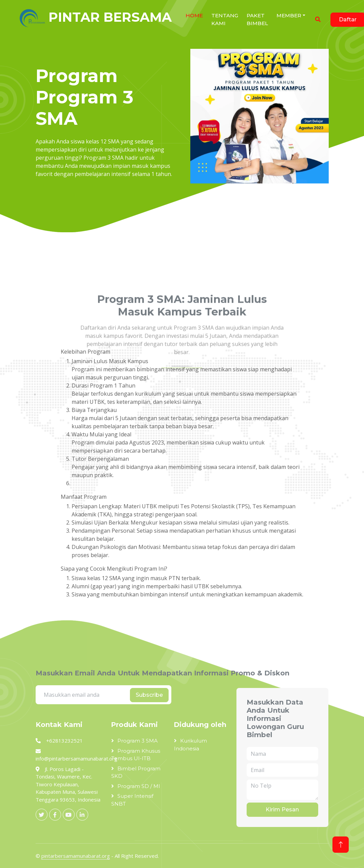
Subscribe (149, 695)
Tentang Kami (225, 19)
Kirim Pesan (282, 810)
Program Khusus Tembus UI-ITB (136, 755)
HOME (194, 15)
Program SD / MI (139, 786)
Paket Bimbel (257, 19)
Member (289, 15)
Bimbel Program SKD (136, 772)
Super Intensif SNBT (132, 800)
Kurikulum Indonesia (190, 745)
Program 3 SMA (138, 741)
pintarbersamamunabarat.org (76, 856)
